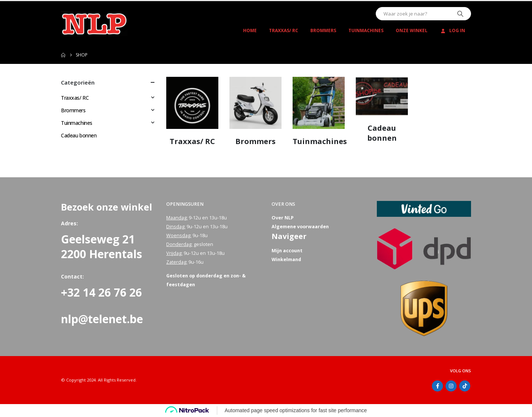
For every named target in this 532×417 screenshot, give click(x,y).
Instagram (451, 386)
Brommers (323, 30)
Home (250, 30)
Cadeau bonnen (79, 135)
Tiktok (465, 386)
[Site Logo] (94, 24)
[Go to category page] (192, 103)
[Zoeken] (460, 14)
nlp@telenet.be (102, 319)
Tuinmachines (366, 30)
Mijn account (287, 251)
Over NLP (283, 218)
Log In (452, 30)
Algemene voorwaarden (300, 227)
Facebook (437, 386)
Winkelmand (286, 259)
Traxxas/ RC (284, 30)
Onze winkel (412, 30)
